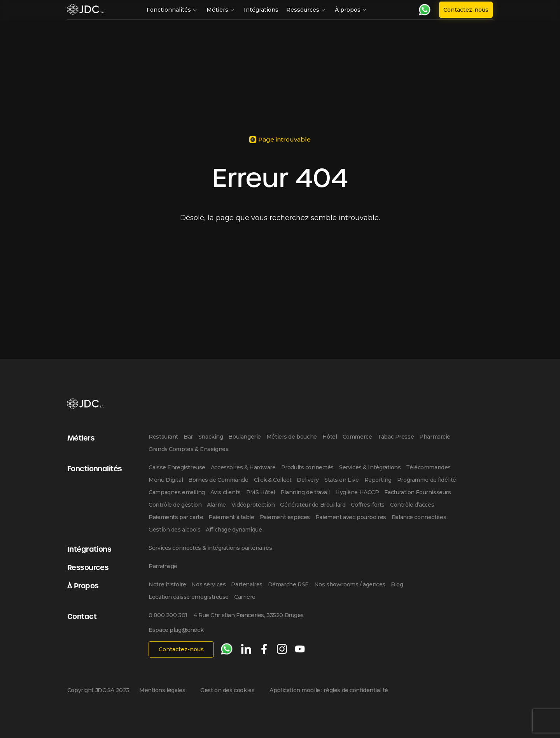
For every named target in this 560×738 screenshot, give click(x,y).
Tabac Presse (395, 437)
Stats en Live (342, 480)
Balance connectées (419, 517)
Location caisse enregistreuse (189, 597)
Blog (397, 584)
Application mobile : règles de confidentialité (329, 690)
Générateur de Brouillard (313, 505)
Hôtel (330, 437)
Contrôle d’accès (412, 505)
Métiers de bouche (292, 437)
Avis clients (226, 492)
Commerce (357, 437)
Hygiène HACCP (357, 492)
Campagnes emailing (177, 492)
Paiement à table (231, 517)
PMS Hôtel (261, 492)
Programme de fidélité (427, 480)
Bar (188, 437)
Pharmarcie (435, 437)
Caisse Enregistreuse (177, 467)
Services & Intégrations (370, 467)
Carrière (245, 597)
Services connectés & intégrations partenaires (210, 548)
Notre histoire (167, 584)
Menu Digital (166, 480)
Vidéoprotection (253, 505)
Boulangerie (244, 437)
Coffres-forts (368, 505)
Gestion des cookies (227, 690)
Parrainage (163, 566)
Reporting (378, 480)
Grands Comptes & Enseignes (188, 449)
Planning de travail (305, 492)
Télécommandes (428, 467)
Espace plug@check (176, 630)
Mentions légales (162, 690)
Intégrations (261, 10)
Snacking (211, 437)
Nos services (208, 584)
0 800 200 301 (168, 615)
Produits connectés (307, 467)
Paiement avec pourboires (351, 517)
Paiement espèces (285, 517)
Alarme (216, 505)
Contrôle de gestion (175, 505)
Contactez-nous (466, 10)
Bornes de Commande (218, 480)
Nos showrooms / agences (350, 584)
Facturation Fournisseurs (417, 492)
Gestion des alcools (174, 530)
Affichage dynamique (234, 530)
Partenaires (247, 584)
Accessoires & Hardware (243, 467)
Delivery (308, 480)
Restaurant (163, 437)
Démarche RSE (288, 584)
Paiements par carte (176, 517)
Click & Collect (273, 480)
